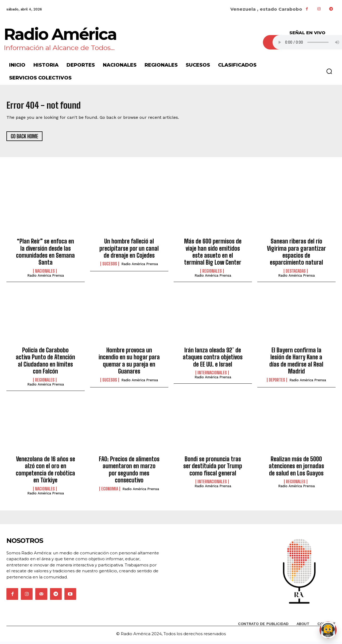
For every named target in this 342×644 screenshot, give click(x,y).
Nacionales (45, 273)
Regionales (212, 273)
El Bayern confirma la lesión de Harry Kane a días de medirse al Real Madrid (296, 363)
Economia (110, 491)
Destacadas (296, 273)
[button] (329, 71)
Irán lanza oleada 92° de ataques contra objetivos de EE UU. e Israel (213, 360)
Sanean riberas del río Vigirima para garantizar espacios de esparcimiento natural (296, 254)
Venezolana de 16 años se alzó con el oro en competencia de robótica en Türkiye (45, 472)
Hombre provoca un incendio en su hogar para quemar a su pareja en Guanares (129, 363)
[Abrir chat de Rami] (328, 630)
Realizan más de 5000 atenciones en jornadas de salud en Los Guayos (296, 468)
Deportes (277, 382)
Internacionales (212, 375)
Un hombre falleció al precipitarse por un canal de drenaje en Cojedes (129, 251)
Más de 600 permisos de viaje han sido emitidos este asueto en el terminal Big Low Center (213, 254)
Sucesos (110, 266)
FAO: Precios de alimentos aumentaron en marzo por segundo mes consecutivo (129, 472)
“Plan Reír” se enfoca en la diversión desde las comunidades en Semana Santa (45, 254)
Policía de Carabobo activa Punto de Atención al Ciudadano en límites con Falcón (45, 363)
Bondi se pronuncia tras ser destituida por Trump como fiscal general (213, 468)
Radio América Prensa (46, 278)
